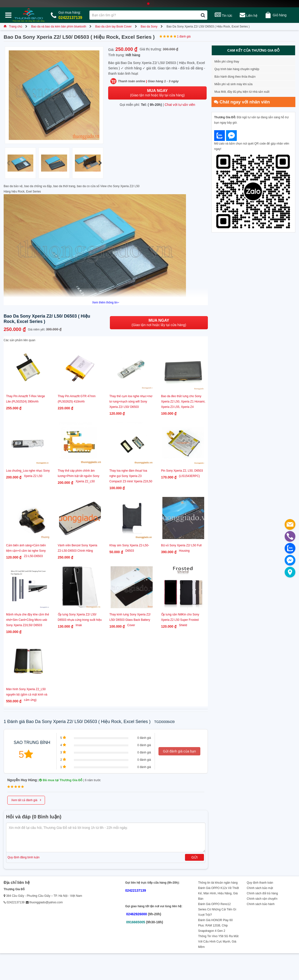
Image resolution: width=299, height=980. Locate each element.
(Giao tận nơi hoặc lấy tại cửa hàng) (157, 93)
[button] (100, 163)
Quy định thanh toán (260, 883)
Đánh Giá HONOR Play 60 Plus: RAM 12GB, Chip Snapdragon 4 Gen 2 (215, 925)
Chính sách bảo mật (260, 888)
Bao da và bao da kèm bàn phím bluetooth (59, 27)
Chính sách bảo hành (261, 904)
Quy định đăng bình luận (23, 857)
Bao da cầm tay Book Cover (114, 27)
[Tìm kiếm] (203, 15)
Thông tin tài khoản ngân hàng (218, 883)
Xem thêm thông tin (106, 302)
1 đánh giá (184, 37)
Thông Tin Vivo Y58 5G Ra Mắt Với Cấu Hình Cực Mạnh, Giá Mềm (218, 942)
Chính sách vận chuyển (262, 899)
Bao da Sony (149, 27)
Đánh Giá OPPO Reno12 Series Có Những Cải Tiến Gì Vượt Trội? (217, 909)
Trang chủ (13, 27)
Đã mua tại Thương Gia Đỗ (61, 780)
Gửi (194, 857)
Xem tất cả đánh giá (26, 800)
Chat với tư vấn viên (180, 105)
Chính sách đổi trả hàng (262, 893)
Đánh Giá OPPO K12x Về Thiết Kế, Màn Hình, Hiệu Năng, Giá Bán (219, 893)
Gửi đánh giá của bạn (179, 751)
